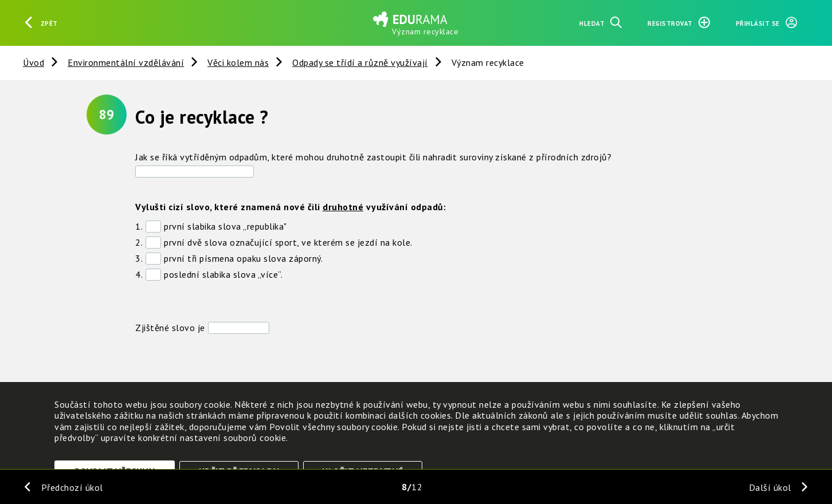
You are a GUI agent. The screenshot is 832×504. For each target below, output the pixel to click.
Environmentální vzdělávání (126, 62)
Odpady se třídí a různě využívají (360, 62)
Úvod (34, 62)
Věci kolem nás (238, 62)
